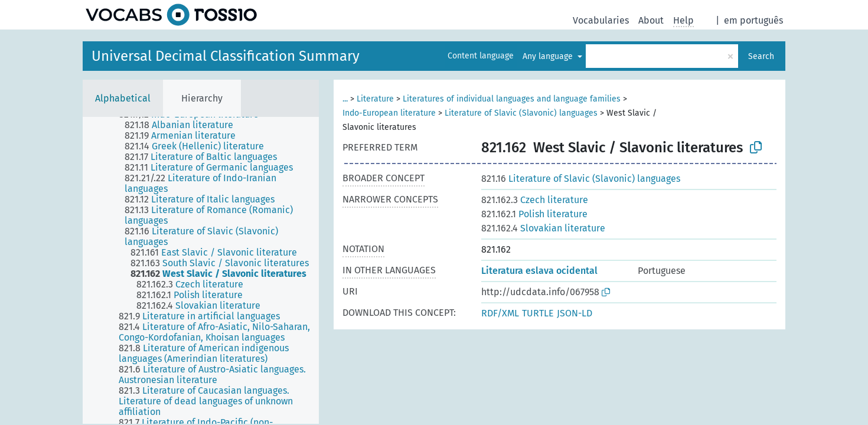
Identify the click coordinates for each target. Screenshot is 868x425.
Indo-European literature (389, 113)
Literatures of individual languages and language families (512, 99)
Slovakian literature (543, 228)
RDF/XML (500, 313)
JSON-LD (575, 313)
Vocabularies (601, 20)
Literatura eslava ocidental (539, 271)
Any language (549, 56)
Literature (375, 99)
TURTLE (538, 313)
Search (761, 56)
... (345, 99)
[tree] (201, 270)
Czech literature (535, 200)
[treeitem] (184, 125)
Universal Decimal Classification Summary (226, 56)
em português (753, 20)
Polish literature (534, 214)
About (651, 20)
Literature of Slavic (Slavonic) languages (521, 113)
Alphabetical (123, 98)
